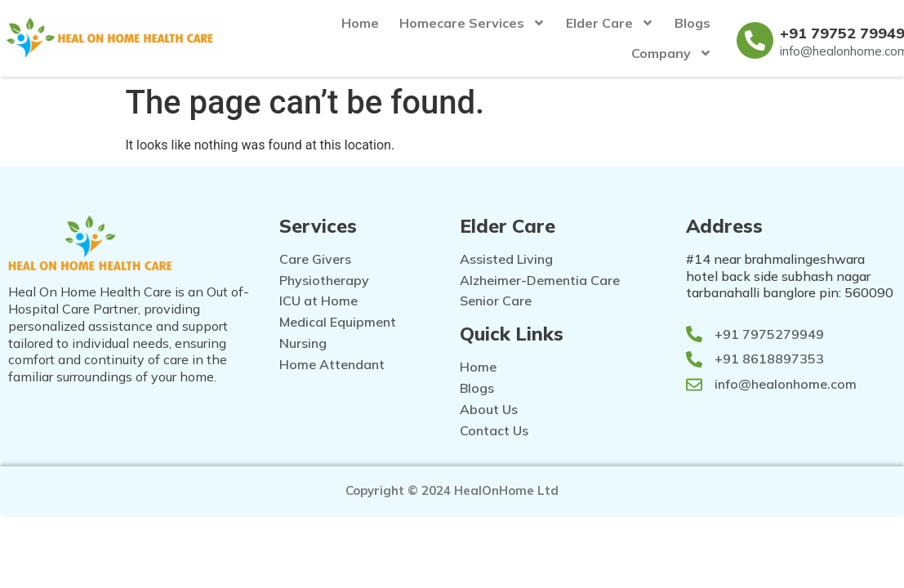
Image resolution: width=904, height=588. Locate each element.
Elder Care (610, 23)
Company (672, 53)
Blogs (692, 23)
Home (360, 23)
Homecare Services (472, 23)
